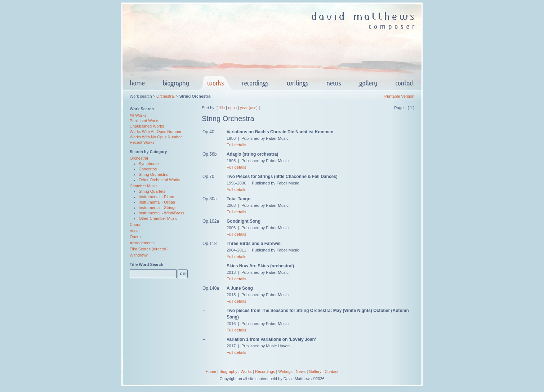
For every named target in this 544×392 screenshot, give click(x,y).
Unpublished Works (147, 126)
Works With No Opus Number (156, 137)
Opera (135, 237)
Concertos (148, 169)
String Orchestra (153, 174)
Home (211, 371)
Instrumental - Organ (157, 202)
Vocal (135, 231)
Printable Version (399, 96)
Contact (331, 371)
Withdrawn (139, 255)
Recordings (265, 371)
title (222, 108)
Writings (285, 371)
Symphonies (150, 164)
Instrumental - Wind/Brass (162, 213)
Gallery (315, 371)
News (301, 371)
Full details (236, 145)
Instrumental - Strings (158, 208)
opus (232, 108)
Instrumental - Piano (156, 197)
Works (246, 371)
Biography (228, 371)
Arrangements (142, 243)
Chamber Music (144, 186)
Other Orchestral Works (159, 180)
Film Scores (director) (149, 249)
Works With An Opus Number (155, 132)
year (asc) (249, 108)
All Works (138, 115)
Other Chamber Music (158, 218)
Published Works (144, 121)
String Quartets (152, 191)
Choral (135, 224)
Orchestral (166, 96)
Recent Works (142, 142)
